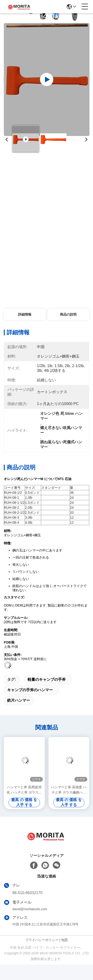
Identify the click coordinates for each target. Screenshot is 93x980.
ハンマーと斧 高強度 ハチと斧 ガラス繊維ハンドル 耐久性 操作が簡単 (69, 790)
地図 (64, 940)
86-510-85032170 (27, 893)
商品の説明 (68, 314)
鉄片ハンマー (19, 700)
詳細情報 (25, 314)
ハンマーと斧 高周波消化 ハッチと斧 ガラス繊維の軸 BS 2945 (24, 790)
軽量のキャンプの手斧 (47, 679)
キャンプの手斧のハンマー (30, 690)
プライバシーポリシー (42, 940)
